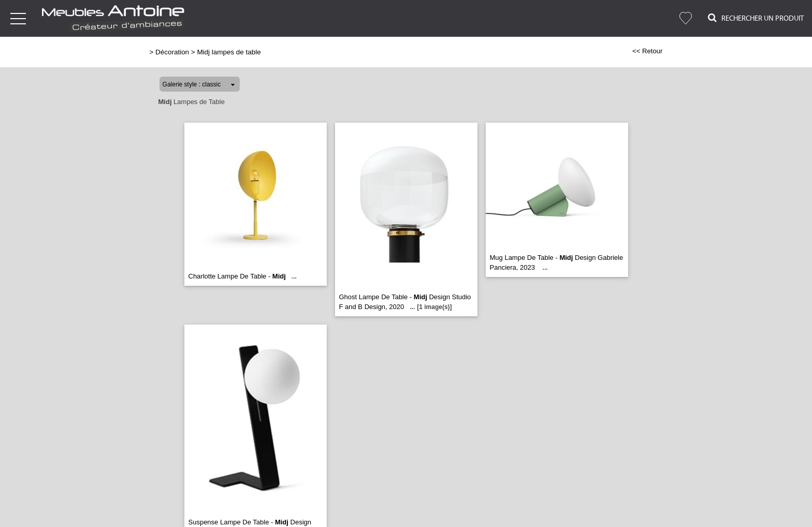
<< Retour (648, 51)
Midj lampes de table (229, 52)
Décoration (172, 52)
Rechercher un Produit (756, 18)
